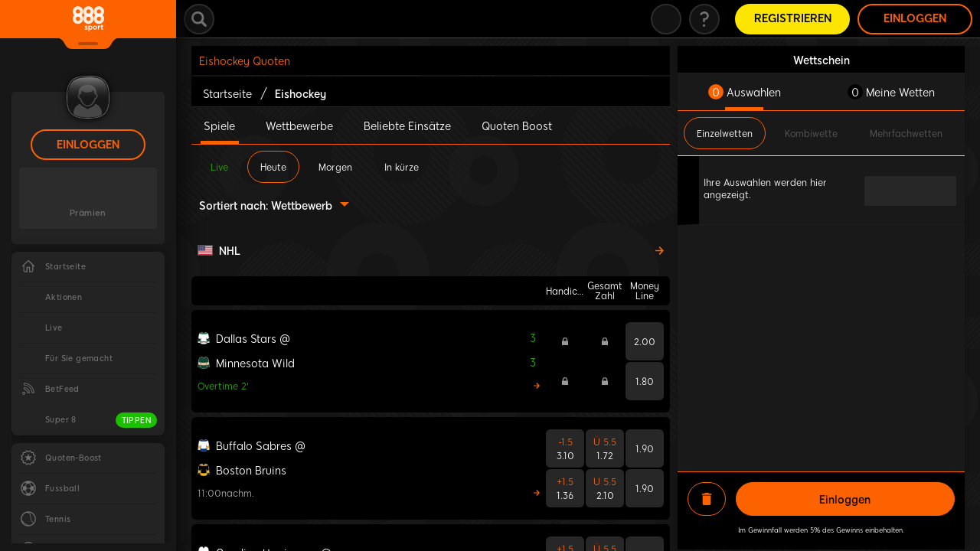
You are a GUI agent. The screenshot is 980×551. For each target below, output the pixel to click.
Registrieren (793, 19)
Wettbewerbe (299, 126)
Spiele (219, 126)
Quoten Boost (517, 126)
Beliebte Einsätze (407, 126)
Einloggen (88, 145)
